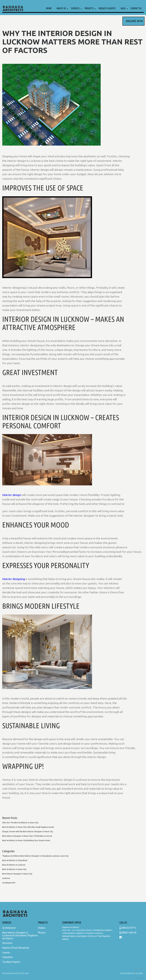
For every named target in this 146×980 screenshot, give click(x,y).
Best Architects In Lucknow (14, 865)
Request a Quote (107, 8)
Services (75, 8)
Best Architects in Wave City (14, 869)
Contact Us (136, 8)
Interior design (12, 495)
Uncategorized (9, 883)
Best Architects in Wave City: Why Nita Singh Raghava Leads (28, 827)
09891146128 (128, 933)
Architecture (9, 928)
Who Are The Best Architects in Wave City (20, 823)
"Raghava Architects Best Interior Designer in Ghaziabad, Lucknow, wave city (35, 856)
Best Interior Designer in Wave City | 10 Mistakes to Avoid (27, 836)
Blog (123, 8)
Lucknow (6, 878)
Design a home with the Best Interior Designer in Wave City (28, 831)
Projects (89, 8)
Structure (7, 943)
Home (49, 8)
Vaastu (6, 952)
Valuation (8, 957)
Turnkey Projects (11, 962)
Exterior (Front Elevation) (16, 948)
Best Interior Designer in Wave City (17, 874)
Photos (42, 933)
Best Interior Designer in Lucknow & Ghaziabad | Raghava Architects (20, 935)
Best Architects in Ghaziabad (15, 860)
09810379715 (128, 928)
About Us (61, 8)
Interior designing (14, 579)
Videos (42, 928)
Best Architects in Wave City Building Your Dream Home (26, 840)
